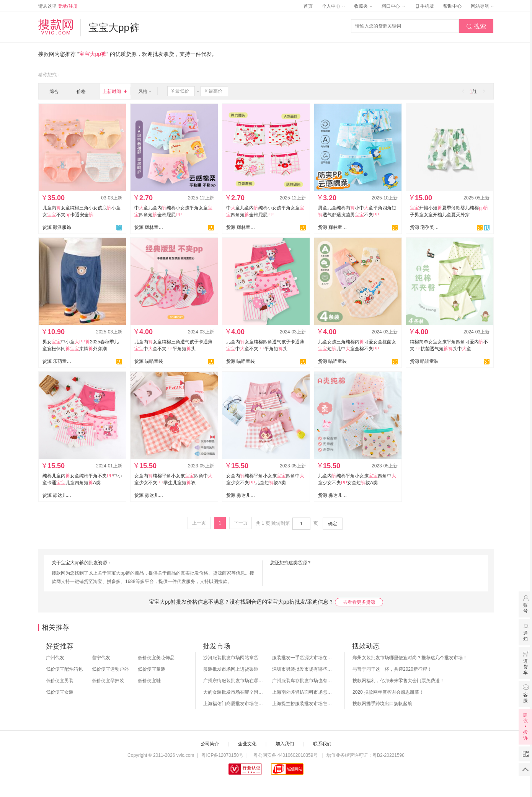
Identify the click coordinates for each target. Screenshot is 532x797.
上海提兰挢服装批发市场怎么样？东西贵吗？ (303, 704)
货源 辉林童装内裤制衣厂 (149, 227)
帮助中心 (452, 6)
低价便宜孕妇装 (108, 681)
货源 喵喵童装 (149, 361)
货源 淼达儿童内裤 (57, 495)
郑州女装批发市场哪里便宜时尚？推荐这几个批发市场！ (410, 658)
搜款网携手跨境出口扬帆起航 (382, 704)
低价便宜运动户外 (110, 669)
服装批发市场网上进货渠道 (231, 669)
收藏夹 (363, 6)
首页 (308, 6)
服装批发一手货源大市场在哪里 (303, 658)
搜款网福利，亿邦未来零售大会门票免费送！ (398, 681)
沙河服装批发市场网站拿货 (231, 658)
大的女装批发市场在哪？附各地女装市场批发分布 (234, 692)
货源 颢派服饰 (57, 227)
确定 (333, 524)
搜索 (476, 26)
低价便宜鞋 (149, 681)
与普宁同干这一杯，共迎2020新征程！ (392, 669)
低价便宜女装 (60, 692)
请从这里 (58, 6)
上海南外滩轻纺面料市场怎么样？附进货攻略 (303, 692)
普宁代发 (101, 658)
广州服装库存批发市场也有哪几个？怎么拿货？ (303, 681)
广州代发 (55, 658)
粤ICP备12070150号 (222, 755)
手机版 (424, 6)
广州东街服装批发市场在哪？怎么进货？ (234, 681)
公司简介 (210, 744)
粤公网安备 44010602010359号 (285, 755)
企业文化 (247, 744)
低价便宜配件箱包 (64, 669)
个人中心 (333, 6)
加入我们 (285, 744)
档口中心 (393, 6)
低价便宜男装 (60, 681)
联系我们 (322, 744)
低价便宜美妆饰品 (156, 658)
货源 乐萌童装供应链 (57, 361)
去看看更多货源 (359, 602)
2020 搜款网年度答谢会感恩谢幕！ (388, 692)
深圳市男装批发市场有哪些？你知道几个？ (303, 669)
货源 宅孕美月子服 (424, 227)
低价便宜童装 (152, 669)
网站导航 (482, 6)
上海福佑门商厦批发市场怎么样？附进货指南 (234, 704)
